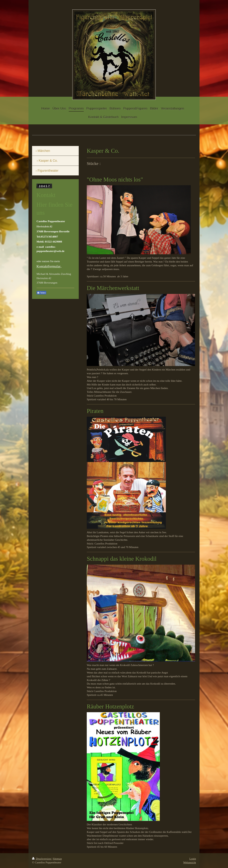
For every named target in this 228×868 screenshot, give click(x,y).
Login (193, 859)
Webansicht (190, 862)
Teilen (41, 293)
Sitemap (57, 859)
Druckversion (42, 859)
